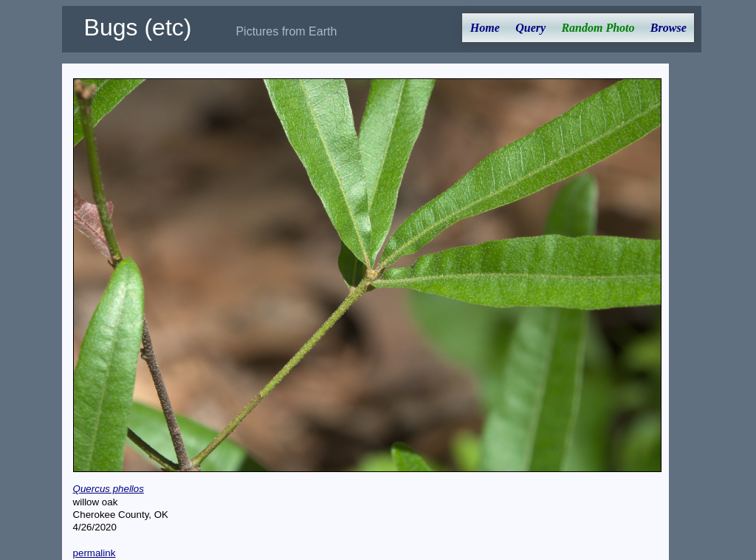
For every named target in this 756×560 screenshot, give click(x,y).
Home (485, 28)
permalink (94, 553)
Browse (669, 28)
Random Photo (598, 28)
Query (530, 28)
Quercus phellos (109, 489)
